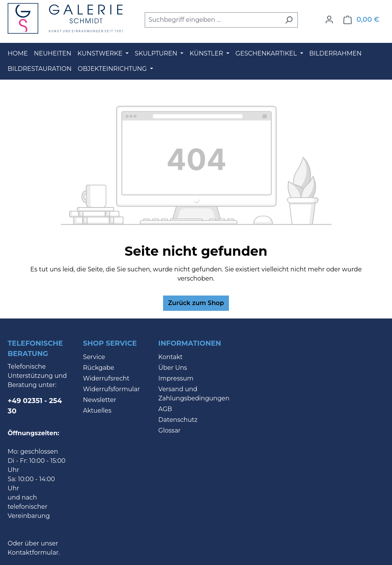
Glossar (170, 430)
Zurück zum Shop (196, 303)
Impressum (176, 378)
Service (94, 357)
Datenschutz (178, 420)
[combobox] (212, 20)
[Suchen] (289, 20)
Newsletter (100, 400)
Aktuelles (97, 411)
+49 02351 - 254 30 (35, 406)
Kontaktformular (33, 553)
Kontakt (171, 357)
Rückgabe (99, 368)
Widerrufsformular (112, 389)
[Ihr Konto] (329, 20)
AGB (165, 409)
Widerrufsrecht (106, 378)
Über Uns (173, 368)
